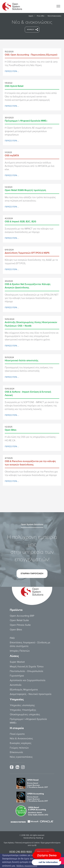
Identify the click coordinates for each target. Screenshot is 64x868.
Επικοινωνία (16, 752)
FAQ (12, 638)
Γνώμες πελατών (19, 748)
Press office (41, 16)
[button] (46, 862)
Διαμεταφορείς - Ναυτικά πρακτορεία (31, 694)
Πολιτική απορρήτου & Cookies (27, 843)
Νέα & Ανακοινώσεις (21, 738)
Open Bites (16, 630)
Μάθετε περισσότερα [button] (27, 866)
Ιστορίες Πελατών (20, 651)
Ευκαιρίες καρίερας (21, 743)
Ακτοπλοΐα (16, 685)
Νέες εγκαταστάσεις (21, 757)
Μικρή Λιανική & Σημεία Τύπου (27, 666)
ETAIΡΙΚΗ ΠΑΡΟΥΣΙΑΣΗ (32, 575)
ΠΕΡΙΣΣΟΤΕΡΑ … (12, 71)
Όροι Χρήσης (9, 843)
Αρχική (31, 16)
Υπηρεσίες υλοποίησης (22, 705)
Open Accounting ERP (22, 616)
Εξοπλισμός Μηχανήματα (24, 690)
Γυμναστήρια (17, 676)
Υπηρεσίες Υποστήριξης (23, 710)
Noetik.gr (40, 838)
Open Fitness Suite (20, 625)
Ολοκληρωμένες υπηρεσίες (25, 714)
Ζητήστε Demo (47, 855)
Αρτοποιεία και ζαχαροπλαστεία (28, 680)
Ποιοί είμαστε (17, 734)
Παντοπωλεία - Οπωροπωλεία (26, 671)
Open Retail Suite (19, 620)
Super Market (17, 662)
